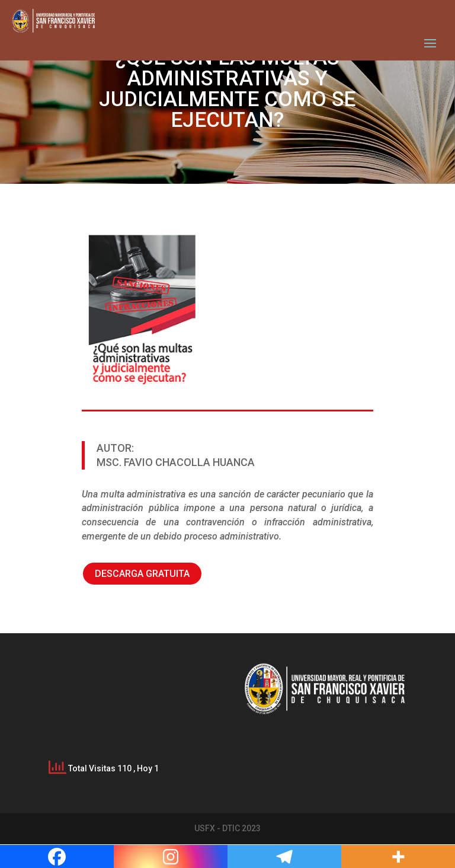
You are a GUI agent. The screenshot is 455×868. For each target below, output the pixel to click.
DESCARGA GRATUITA (142, 574)
